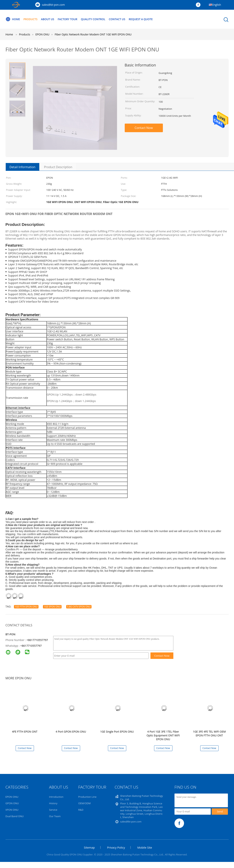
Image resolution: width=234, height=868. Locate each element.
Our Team (55, 816)
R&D (81, 810)
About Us (48, 19)
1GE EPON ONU (52, 607)
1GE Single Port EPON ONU (117, 732)
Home (13, 19)
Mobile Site (145, 847)
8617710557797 (32, 646)
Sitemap (89, 847)
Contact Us (118, 19)
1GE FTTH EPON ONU (26, 607)
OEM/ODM (84, 803)
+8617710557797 (37, 640)
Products (31, 19)
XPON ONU (12, 810)
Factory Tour (68, 19)
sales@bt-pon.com (53, 5)
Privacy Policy (116, 847)
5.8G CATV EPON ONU (79, 607)
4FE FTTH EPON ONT (25, 732)
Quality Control (94, 19)
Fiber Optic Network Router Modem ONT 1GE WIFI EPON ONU (93, 34)
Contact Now (144, 128)
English (217, 5)
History (53, 803)
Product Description (58, 167)
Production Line (87, 797)
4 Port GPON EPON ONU (71, 732)
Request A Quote (142, 19)
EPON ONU (12, 797)
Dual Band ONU (15, 816)
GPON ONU (12, 803)
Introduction (56, 797)
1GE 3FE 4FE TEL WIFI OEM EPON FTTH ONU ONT (209, 733)
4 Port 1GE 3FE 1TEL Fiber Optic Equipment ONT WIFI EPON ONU (163, 735)
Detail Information (23, 167)
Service (53, 810)
